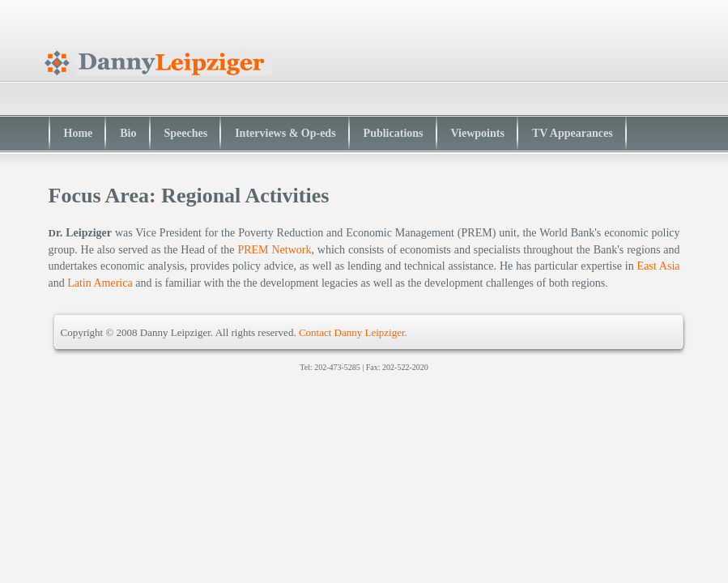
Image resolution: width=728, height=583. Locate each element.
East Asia (659, 266)
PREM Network (274, 250)
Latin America (100, 283)
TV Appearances (573, 133)
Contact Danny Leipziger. (353, 332)
